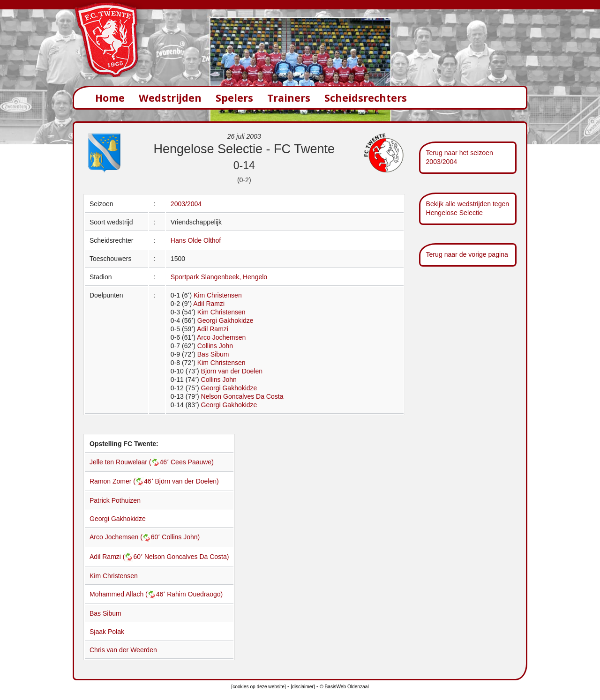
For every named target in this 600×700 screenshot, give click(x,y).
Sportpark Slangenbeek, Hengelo (219, 277)
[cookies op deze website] (258, 687)
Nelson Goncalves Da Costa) (187, 557)
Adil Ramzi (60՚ (117, 557)
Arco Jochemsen (221, 337)
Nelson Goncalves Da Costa (242, 396)
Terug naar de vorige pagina (467, 254)
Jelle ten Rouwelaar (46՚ (130, 462)
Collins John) (181, 537)
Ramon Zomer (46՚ (122, 481)
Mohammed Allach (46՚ (128, 594)
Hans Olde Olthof (196, 240)
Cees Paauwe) (192, 462)
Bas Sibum (213, 354)
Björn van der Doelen (232, 371)
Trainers (289, 98)
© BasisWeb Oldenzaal (344, 687)
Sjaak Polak (107, 632)
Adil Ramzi (209, 304)
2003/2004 (186, 204)
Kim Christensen (218, 295)
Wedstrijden (170, 98)
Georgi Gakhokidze (225, 320)
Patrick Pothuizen (115, 500)
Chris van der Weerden (123, 650)
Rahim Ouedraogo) (195, 594)
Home (110, 98)
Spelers (234, 98)
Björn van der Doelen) (187, 481)
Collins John (215, 346)
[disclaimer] (303, 687)
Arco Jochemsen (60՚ (126, 537)
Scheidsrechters (366, 98)
